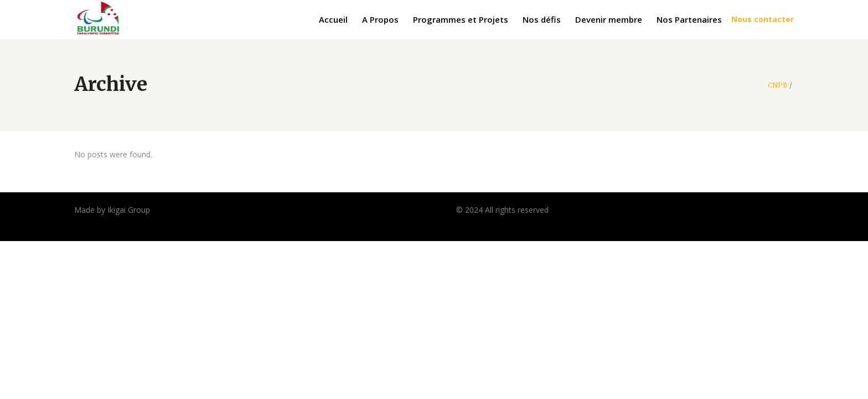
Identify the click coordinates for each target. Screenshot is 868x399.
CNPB (778, 85)
